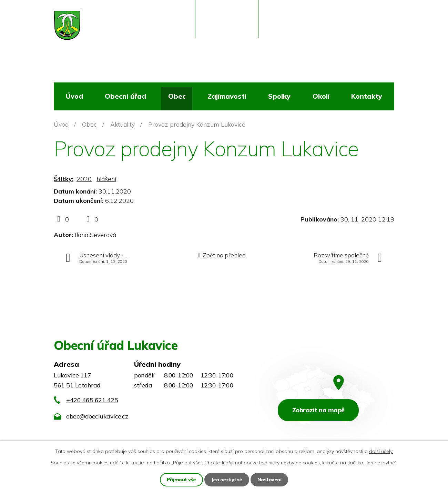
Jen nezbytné (227, 480)
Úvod (74, 96)
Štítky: (64, 179)
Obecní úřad (125, 96)
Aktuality (123, 124)
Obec (177, 96)
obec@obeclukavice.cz (97, 416)
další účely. (381, 451)
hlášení (106, 179)
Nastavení (269, 480)
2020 (84, 179)
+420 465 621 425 (92, 400)
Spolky (279, 96)
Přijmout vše (181, 480)
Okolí (321, 96)
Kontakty (367, 96)
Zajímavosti (227, 96)
